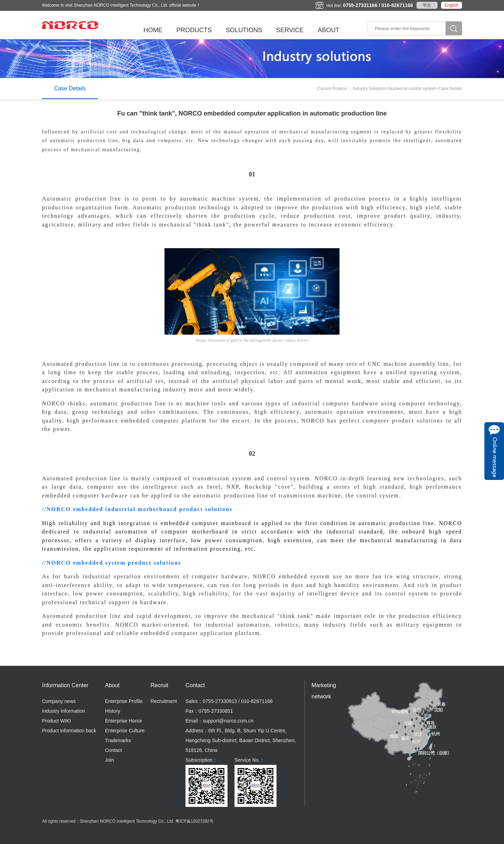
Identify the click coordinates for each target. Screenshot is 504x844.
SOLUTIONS (244, 30)
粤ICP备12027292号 (194, 821)
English (451, 5)
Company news (59, 701)
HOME (153, 30)
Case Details (70, 88)
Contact (113, 750)
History (113, 711)
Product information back (69, 731)
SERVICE (290, 30)
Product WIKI (56, 721)
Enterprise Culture (125, 731)
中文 (427, 5)
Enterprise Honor (124, 721)
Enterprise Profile (124, 701)
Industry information (64, 711)
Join (110, 760)
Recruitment (164, 701)
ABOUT (329, 30)
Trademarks (118, 740)
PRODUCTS (194, 30)
